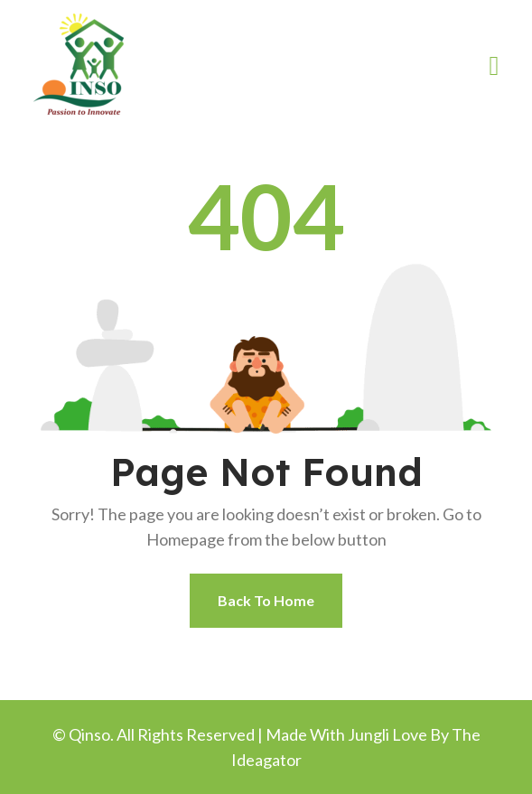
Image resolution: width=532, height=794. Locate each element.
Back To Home (266, 600)
